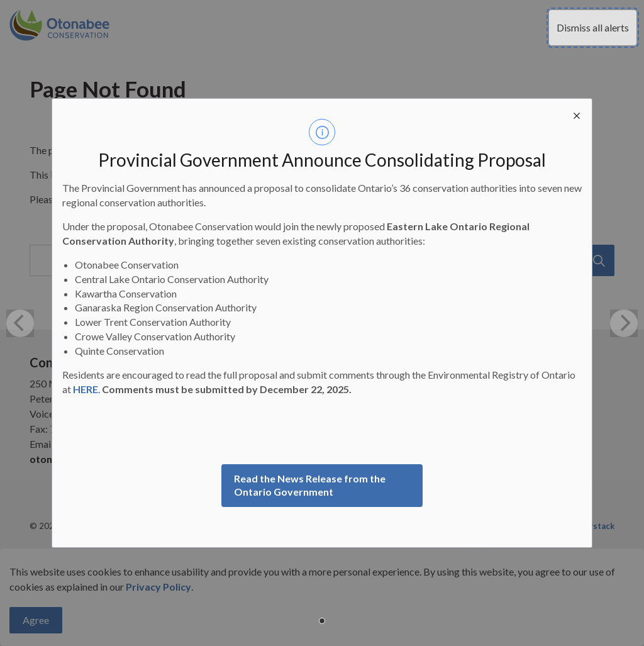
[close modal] (577, 114)
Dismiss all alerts (593, 27)
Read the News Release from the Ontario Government (310, 485)
